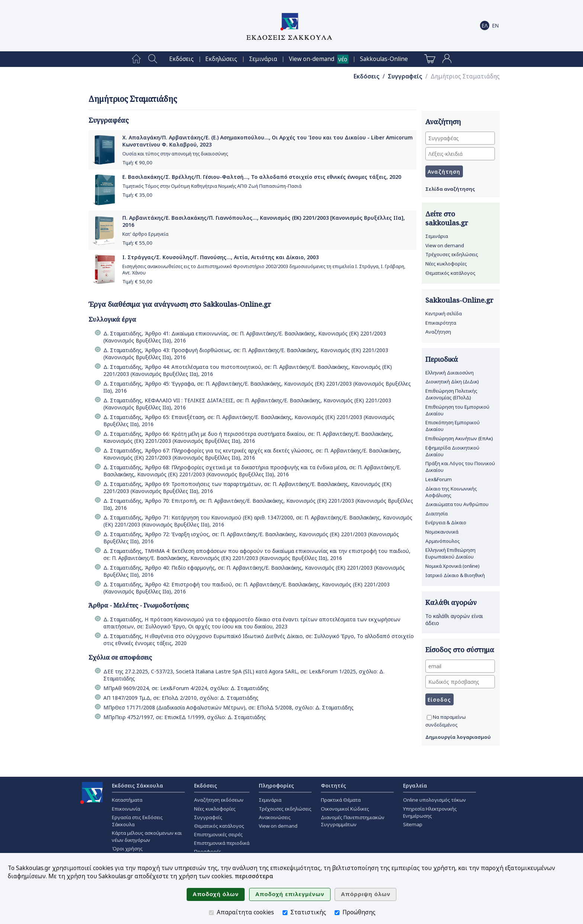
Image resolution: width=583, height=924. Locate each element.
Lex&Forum (439, 479)
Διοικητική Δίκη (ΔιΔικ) (452, 381)
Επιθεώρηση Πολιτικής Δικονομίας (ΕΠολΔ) (451, 394)
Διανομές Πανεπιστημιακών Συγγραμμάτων (353, 821)
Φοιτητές (334, 785)
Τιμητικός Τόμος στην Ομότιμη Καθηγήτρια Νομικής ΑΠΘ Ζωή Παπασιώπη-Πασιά (212, 186)
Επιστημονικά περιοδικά (222, 843)
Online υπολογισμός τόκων (434, 800)
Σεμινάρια (263, 59)
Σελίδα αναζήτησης (450, 189)
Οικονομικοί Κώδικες (345, 809)
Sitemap (413, 824)
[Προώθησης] (337, 913)
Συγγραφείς (405, 76)
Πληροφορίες (276, 785)
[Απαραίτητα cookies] (211, 913)
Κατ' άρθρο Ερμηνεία (145, 234)
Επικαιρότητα (441, 323)
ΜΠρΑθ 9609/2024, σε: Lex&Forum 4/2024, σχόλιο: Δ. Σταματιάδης (186, 688)
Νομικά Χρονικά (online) (452, 566)
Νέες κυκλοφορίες (446, 264)
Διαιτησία (437, 513)
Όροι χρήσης (127, 849)
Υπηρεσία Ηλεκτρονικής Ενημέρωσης (430, 812)
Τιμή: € (137, 162)
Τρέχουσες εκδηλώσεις (452, 254)
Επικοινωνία (126, 809)
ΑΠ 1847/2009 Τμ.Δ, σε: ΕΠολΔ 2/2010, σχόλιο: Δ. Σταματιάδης (181, 698)
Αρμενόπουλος (443, 541)
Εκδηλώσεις (221, 59)
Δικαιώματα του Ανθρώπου (457, 504)
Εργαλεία (415, 785)
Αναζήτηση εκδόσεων (219, 800)
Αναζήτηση (438, 332)
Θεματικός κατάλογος (450, 273)
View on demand (445, 245)
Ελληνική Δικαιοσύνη (450, 373)
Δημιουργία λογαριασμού (458, 737)
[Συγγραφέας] (460, 138)
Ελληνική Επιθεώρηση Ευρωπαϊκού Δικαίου (450, 553)
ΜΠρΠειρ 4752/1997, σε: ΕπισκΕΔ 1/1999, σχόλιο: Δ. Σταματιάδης (185, 717)
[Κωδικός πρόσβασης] (460, 682)
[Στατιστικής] (285, 913)
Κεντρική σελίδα (444, 313)
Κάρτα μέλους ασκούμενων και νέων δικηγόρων (147, 836)
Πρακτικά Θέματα (341, 800)
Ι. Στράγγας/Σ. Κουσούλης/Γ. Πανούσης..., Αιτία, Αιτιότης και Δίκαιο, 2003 (220, 257)
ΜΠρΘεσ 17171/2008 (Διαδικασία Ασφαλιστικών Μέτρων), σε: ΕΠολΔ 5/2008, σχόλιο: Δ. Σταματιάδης (228, 707)
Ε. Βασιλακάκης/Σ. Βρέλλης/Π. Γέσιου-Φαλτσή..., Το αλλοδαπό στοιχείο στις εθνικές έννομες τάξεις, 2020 (262, 177)
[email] (460, 666)
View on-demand (312, 59)
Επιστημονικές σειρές (218, 834)
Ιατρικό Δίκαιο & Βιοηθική (455, 575)
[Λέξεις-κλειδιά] (460, 154)
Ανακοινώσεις (275, 817)
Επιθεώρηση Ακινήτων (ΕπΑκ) (459, 438)
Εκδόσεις (181, 59)
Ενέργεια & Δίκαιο (446, 522)
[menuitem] (136, 59)
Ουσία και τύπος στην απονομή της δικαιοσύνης (175, 154)
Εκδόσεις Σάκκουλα (138, 785)
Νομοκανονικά (442, 532)
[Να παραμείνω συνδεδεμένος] (429, 717)
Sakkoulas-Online (384, 59)
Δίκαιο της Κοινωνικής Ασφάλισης (451, 492)
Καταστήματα (127, 800)
